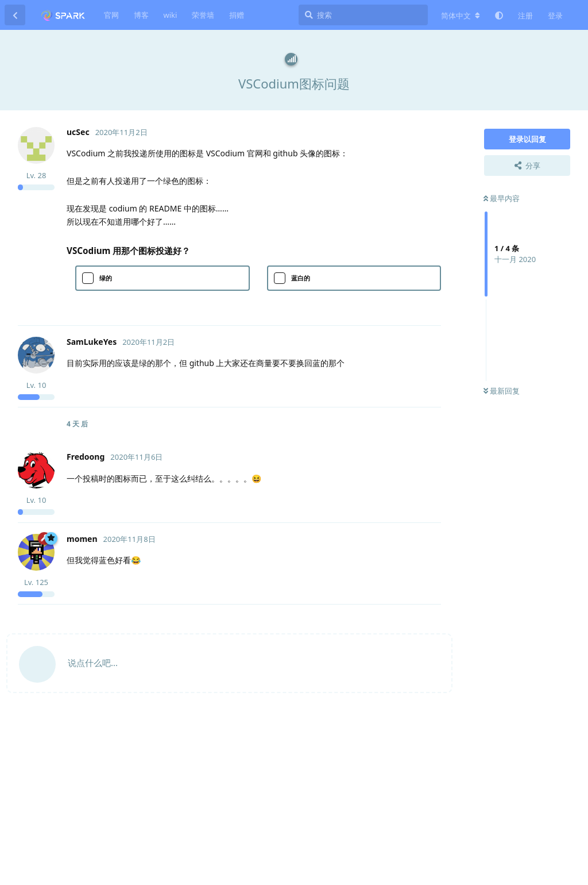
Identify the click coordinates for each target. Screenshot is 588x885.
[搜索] (363, 15)
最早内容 (502, 198)
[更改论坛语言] (461, 16)
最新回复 (502, 391)
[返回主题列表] (15, 15)
